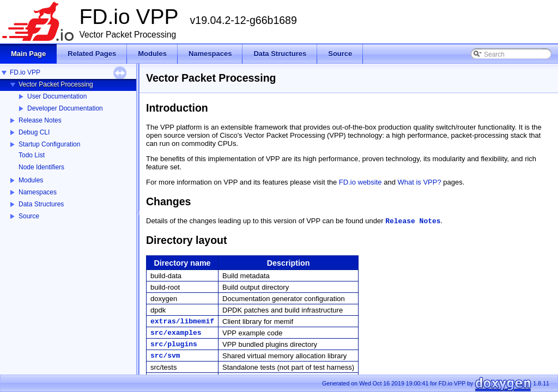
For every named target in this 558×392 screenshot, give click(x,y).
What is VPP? (420, 182)
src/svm (165, 356)
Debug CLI (34, 132)
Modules (31, 180)
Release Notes (40, 120)
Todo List (32, 155)
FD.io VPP (25, 72)
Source (29, 216)
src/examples (176, 333)
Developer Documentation (65, 108)
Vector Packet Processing (56, 84)
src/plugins (174, 344)
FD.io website (360, 182)
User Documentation (57, 96)
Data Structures (41, 204)
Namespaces (38, 192)
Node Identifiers (41, 167)
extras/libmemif (182, 321)
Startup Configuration (49, 144)
